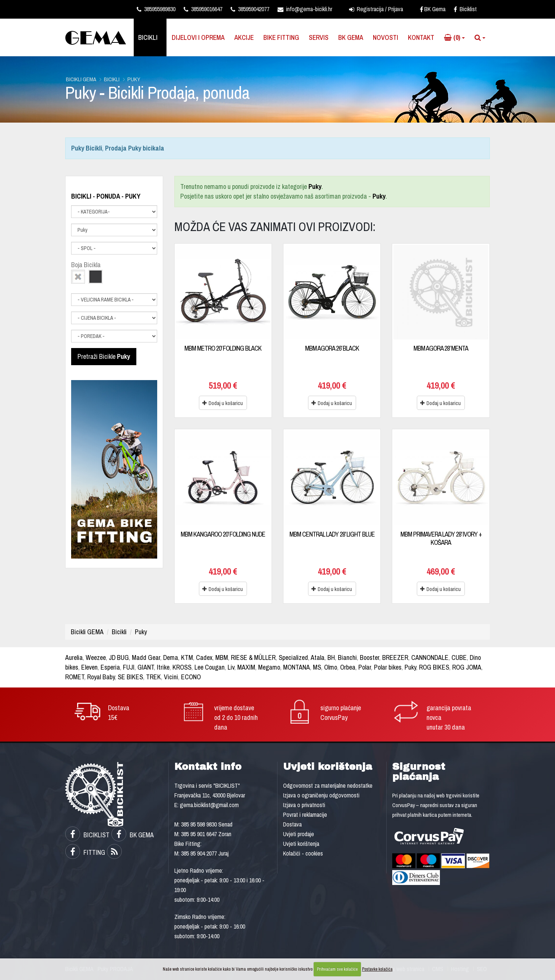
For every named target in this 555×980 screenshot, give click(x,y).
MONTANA (296, 667)
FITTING (85, 852)
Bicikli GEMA (81, 79)
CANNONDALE (430, 657)
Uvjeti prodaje (299, 834)
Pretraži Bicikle (104, 356)
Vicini (171, 677)
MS (317, 667)
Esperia (110, 667)
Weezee (96, 657)
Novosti (386, 37)
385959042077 (250, 9)
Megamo (269, 667)
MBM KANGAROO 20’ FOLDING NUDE (223, 534)
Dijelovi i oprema (198, 37)
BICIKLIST (87, 835)
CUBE (459, 657)
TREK (153, 677)
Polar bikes (388, 667)
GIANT (146, 667)
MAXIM (246, 667)
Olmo (331, 667)
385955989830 (156, 9)
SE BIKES (130, 677)
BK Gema (433, 9)
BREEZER (395, 657)
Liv (231, 667)
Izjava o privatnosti (304, 805)
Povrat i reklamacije (305, 815)
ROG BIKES (434, 667)
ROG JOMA (467, 667)
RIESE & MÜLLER (253, 657)
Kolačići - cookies (303, 853)
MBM (222, 657)
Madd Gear (146, 657)
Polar (365, 667)
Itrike (163, 667)
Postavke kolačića (377, 969)
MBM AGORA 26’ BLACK (332, 348)
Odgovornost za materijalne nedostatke (328, 785)
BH (331, 657)
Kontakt (421, 37)
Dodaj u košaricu (223, 403)
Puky (134, 79)
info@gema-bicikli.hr (305, 9)
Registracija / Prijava (376, 9)
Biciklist (465, 9)
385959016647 (203, 9)
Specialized (293, 657)
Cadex (204, 657)
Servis (319, 37)
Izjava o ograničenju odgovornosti (321, 795)
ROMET (75, 677)
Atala (318, 657)
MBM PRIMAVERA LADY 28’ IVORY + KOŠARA (441, 538)
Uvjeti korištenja (301, 844)
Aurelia (74, 657)
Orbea (348, 667)
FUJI (129, 667)
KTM (187, 657)
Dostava (292, 824)
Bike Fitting (281, 37)
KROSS (182, 667)
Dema (171, 657)
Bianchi (347, 657)
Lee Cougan (210, 667)
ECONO (191, 677)
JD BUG (119, 657)
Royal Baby (101, 677)
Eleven (89, 667)
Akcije (244, 37)
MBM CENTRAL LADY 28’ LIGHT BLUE (332, 534)
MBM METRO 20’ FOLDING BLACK (223, 348)
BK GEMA (133, 835)
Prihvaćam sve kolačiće (337, 969)
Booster (370, 657)
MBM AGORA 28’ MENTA (441, 348)
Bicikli (148, 37)
